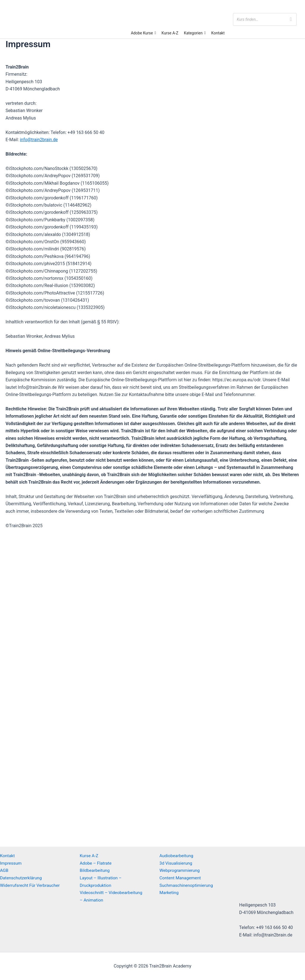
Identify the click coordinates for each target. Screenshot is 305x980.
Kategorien (195, 33)
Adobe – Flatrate (96, 863)
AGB (4, 870)
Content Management (181, 878)
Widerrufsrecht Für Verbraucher (31, 885)
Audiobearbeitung (177, 856)
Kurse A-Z (170, 33)
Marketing (169, 892)
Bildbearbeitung (95, 870)
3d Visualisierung (176, 863)
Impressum (11, 863)
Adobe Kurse (143, 33)
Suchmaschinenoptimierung (187, 885)
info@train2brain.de (39, 140)
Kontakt (218, 33)
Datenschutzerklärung (22, 878)
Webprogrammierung (180, 870)
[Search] (291, 19)
